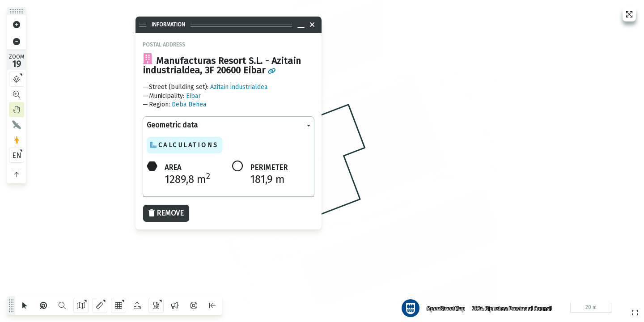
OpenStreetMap (443, 306)
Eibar (193, 96)
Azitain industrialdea (239, 87)
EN (17, 155)
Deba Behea (189, 104)
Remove (166, 213)
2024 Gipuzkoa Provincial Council (509, 306)
